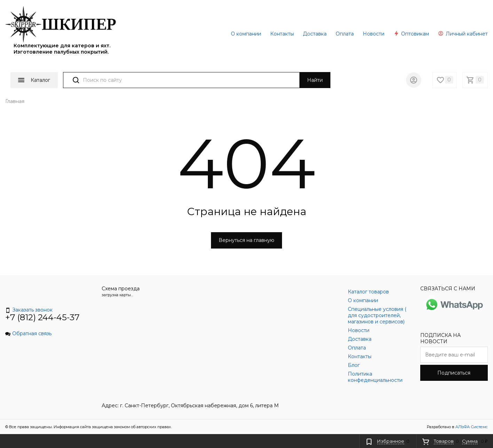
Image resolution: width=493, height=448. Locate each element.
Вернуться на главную (246, 240)
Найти (315, 80)
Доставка (315, 34)
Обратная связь (28, 333)
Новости (374, 34)
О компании (246, 34)
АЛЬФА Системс (471, 427)
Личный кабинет (463, 34)
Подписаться (454, 373)
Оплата (345, 34)
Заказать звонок (29, 310)
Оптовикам (411, 34)
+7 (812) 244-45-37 (42, 317)
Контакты (282, 34)
